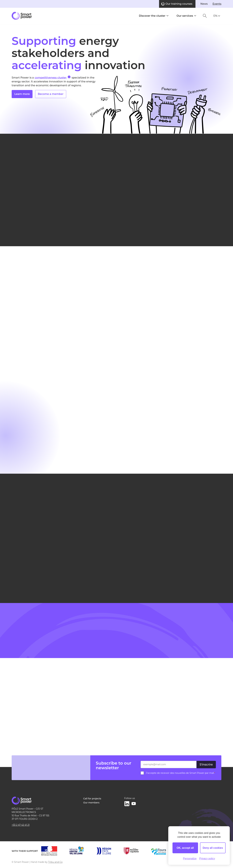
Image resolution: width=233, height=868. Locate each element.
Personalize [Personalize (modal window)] (190, 859)
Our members (91, 803)
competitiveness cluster (53, 77)
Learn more (22, 94)
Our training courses (179, 4)
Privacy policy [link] (207, 859)
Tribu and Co (55, 862)
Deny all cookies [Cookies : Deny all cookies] (213, 848)
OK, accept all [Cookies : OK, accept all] (185, 848)
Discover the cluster (152, 16)
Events (217, 4)
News (204, 4)
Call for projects (92, 799)
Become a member (51, 94)
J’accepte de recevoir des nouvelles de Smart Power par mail (180, 773)
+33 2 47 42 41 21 (21, 825)
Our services (185, 16)
